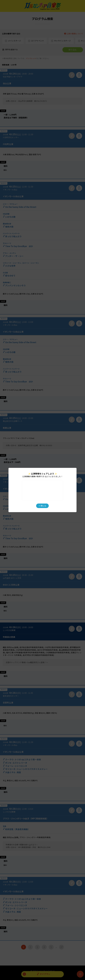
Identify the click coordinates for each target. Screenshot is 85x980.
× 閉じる (42, 506)
